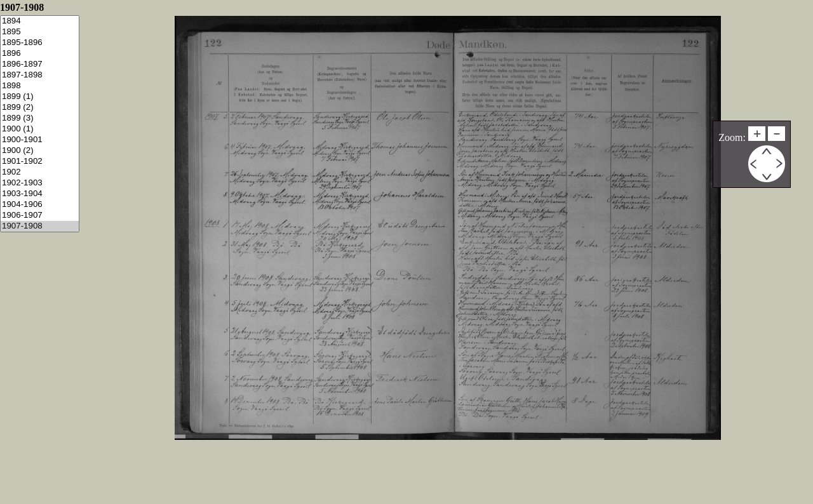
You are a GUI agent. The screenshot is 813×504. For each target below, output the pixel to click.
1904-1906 (40, 205)
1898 (40, 86)
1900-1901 (40, 140)
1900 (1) (40, 129)
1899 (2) (40, 108)
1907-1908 (40, 226)
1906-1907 (40, 216)
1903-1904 (40, 194)
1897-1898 (40, 75)
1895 (40, 32)
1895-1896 (40, 43)
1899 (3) (40, 118)
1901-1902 (40, 162)
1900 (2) (40, 151)
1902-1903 (40, 183)
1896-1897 (40, 64)
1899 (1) (40, 97)
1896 (40, 54)
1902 (40, 172)
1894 (40, 21)
